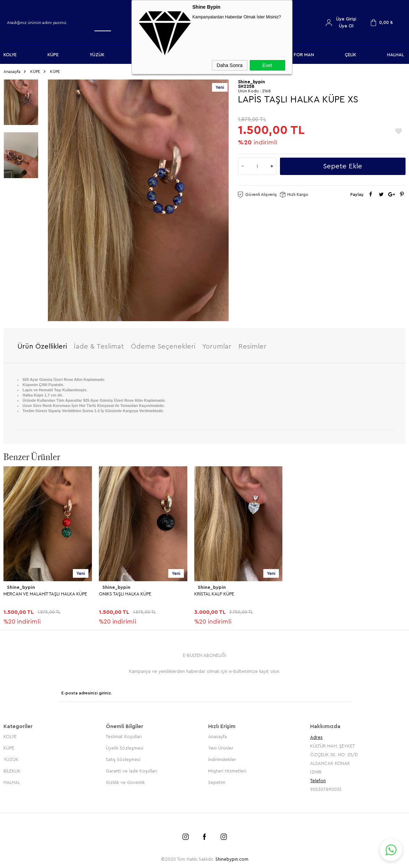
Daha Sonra (230, 65)
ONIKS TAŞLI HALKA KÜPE (125, 592)
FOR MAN (304, 55)
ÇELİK (351, 55)
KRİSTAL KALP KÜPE (214, 592)
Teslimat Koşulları (124, 733)
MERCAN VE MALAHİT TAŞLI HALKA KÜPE (45, 592)
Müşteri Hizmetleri (227, 768)
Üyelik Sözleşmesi (125, 745)
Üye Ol (346, 26)
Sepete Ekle (343, 165)
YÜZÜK (97, 55)
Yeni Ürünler (221, 745)
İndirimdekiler (222, 756)
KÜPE (53, 55)
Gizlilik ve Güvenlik (125, 779)
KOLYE (10, 55)
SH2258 (246, 85)
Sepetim (217, 779)
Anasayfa (218, 733)
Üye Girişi (346, 19)
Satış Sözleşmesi (123, 756)
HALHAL (395, 55)
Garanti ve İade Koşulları (131, 768)
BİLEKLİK (12, 768)
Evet (267, 65)
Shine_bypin (20, 586)
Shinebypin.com (232, 856)
